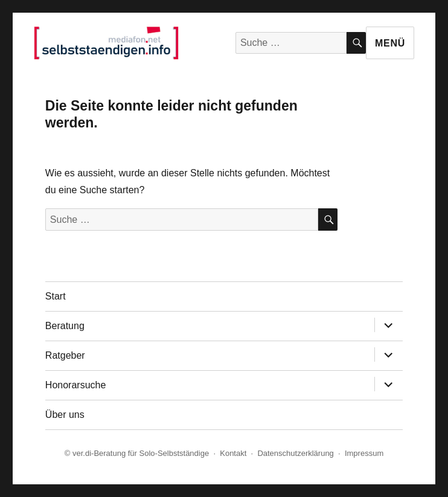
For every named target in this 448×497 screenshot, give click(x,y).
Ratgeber (65, 355)
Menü (390, 43)
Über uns (65, 415)
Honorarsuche (76, 385)
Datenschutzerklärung (295, 453)
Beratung (65, 326)
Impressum (364, 453)
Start (56, 296)
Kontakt (233, 453)
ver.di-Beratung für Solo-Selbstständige (141, 453)
